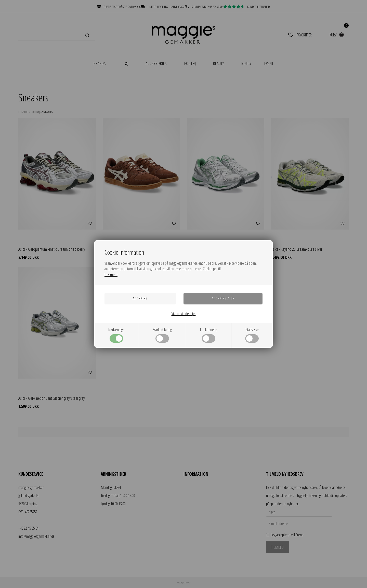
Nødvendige (116, 335)
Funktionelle (209, 335)
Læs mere (111, 275)
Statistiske (252, 335)
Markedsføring (162, 335)
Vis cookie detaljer (184, 314)
